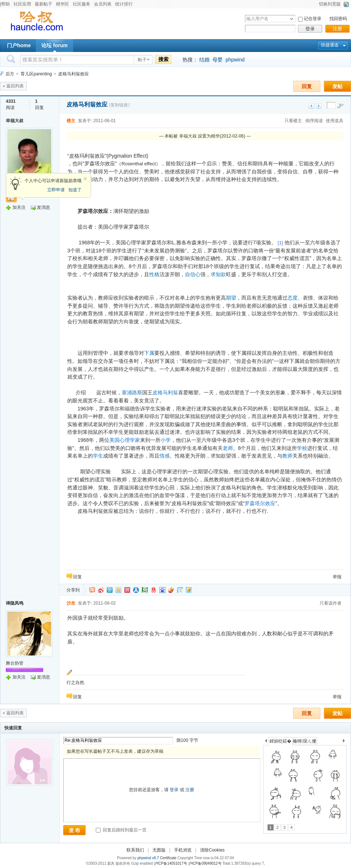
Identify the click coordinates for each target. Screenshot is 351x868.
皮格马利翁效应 (73, 74)
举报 (337, 577)
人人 (136, 590)
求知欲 (218, 274)
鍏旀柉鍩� (280, 741)
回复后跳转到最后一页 (121, 830)
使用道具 (335, 121)
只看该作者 (331, 603)
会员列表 (103, 4)
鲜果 (171, 590)
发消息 (44, 207)
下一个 (346, 742)
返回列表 (15, 86)
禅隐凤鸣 (15, 603)
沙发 (71, 603)
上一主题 (311, 106)
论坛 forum (54, 45)
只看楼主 (293, 121)
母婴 (218, 60)
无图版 (159, 850)
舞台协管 (15, 663)
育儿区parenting (36, 74)
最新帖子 (44, 4)
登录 (310, 29)
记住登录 (313, 19)
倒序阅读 (314, 121)
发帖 (337, 86)
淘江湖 (92, 590)
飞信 (189, 590)
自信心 (193, 274)
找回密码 (338, 19)
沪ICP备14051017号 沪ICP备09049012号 (188, 863)
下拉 (292, 19)
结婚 (204, 60)
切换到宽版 (330, 4)
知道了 (75, 190)
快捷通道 (330, 45)
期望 (231, 298)
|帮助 (5, 4)
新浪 (101, 590)
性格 (154, 274)
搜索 (163, 59)
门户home (19, 45)
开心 (127, 590)
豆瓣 (145, 590)
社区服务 (82, 4)
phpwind (235, 60)
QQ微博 (110, 590)
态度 (292, 298)
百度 (162, 590)
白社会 (180, 590)
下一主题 (319, 106)
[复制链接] (119, 105)
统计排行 (124, 4)
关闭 (85, 179)
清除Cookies (212, 850)
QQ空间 (118, 590)
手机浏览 (183, 850)
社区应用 (22, 4)
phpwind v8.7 (148, 858)
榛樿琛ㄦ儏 (305, 741)
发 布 (75, 830)
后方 (10, 74)
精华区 (63, 4)
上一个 (266, 742)
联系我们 (135, 850)
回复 (307, 86)
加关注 (19, 207)
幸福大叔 (15, 121)
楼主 (71, 121)
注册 (337, 29)
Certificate (168, 858)
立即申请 (56, 190)
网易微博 (154, 590)
